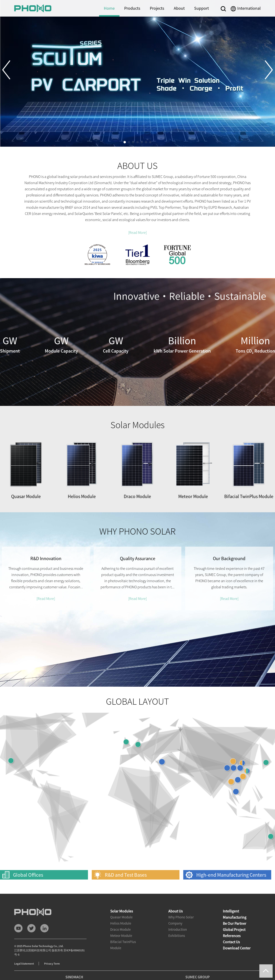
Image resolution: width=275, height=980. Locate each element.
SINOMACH (74, 977)
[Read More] (137, 232)
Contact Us (231, 942)
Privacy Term (52, 964)
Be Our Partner (235, 923)
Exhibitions (177, 936)
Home (109, 8)
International (249, 8)
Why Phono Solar (181, 917)
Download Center (237, 948)
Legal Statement (24, 964)
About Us (176, 911)
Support (202, 8)
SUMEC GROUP (197, 977)
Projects (157, 8)
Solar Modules (122, 911)
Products (132, 8)
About (179, 8)
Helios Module (121, 923)
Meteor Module (121, 936)
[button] (10, 70)
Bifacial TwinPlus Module (123, 945)
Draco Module (120, 929)
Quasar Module (121, 917)
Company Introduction (178, 926)
